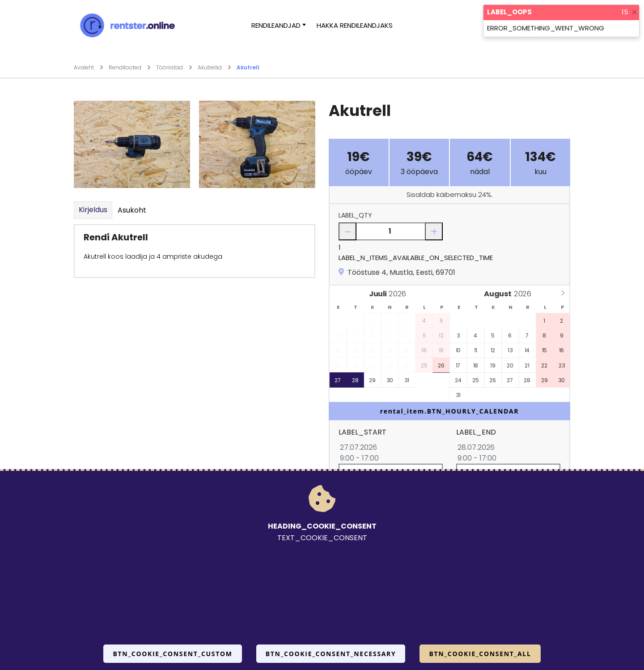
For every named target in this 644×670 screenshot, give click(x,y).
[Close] (634, 12)
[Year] (400, 294)
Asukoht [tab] (132, 210)
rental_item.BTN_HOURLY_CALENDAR (450, 411)
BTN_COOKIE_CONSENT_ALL (480, 654)
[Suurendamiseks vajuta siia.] (132, 144)
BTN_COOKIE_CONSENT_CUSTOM (172, 654)
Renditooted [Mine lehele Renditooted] (130, 67)
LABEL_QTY (355, 215)
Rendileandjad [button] (276, 25)
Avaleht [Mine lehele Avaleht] (89, 67)
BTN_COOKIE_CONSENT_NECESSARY (331, 654)
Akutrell (248, 67)
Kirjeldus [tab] (93, 210)
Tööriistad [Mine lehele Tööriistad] (174, 67)
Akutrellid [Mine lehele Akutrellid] (214, 67)
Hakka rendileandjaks (355, 25)
